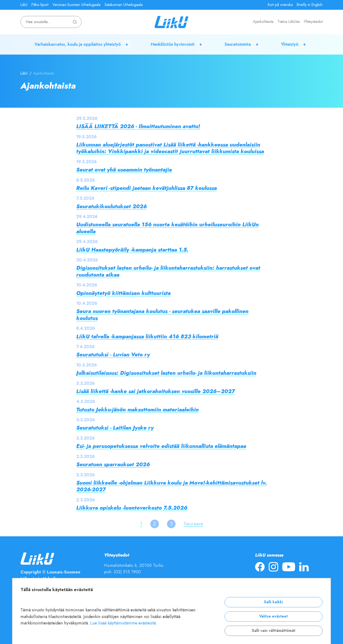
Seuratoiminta (238, 44)
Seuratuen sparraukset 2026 (113, 464)
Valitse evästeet (273, 616)
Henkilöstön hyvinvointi (173, 44)
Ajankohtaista (263, 22)
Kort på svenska (280, 5)
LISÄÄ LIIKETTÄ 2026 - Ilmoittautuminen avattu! (138, 126)
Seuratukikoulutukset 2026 (111, 206)
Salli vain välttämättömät (274, 631)
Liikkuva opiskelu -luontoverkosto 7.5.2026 (132, 508)
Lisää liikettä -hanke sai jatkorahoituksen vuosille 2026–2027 (156, 391)
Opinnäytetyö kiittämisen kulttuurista (123, 293)
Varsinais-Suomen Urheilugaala (76, 5)
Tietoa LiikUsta (289, 22)
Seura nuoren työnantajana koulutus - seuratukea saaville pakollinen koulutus (162, 315)
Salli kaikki (273, 602)
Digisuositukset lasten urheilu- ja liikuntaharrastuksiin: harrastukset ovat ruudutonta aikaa (168, 271)
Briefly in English (310, 5)
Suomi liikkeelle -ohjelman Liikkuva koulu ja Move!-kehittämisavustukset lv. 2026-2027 (171, 486)
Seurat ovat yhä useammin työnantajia (124, 170)
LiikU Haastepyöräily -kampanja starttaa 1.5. (132, 250)
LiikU (24, 5)
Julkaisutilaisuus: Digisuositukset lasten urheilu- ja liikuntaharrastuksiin (166, 373)
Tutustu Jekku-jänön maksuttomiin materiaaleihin (137, 410)
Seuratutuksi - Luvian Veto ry (113, 355)
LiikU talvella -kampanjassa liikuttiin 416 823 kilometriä (147, 337)
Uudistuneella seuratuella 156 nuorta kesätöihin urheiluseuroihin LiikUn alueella (167, 228)
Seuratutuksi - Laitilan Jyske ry (115, 428)
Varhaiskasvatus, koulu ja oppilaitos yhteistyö (78, 44)
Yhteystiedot (313, 22)
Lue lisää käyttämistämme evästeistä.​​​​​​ (124, 623)
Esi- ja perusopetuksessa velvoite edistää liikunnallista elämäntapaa (161, 446)
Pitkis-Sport (40, 5)
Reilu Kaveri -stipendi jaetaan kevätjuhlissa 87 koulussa (146, 188)
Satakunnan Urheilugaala (124, 5)
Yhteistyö (290, 44)
